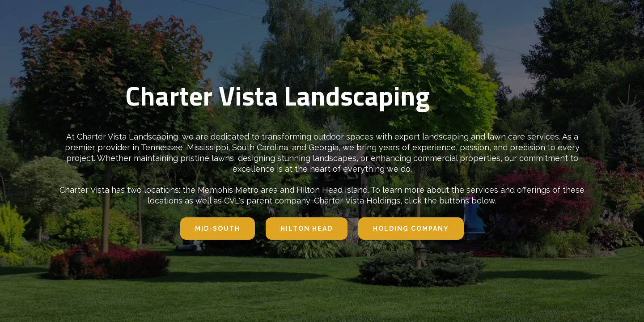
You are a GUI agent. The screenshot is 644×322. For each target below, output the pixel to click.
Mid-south (218, 229)
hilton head (307, 229)
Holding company (411, 229)
